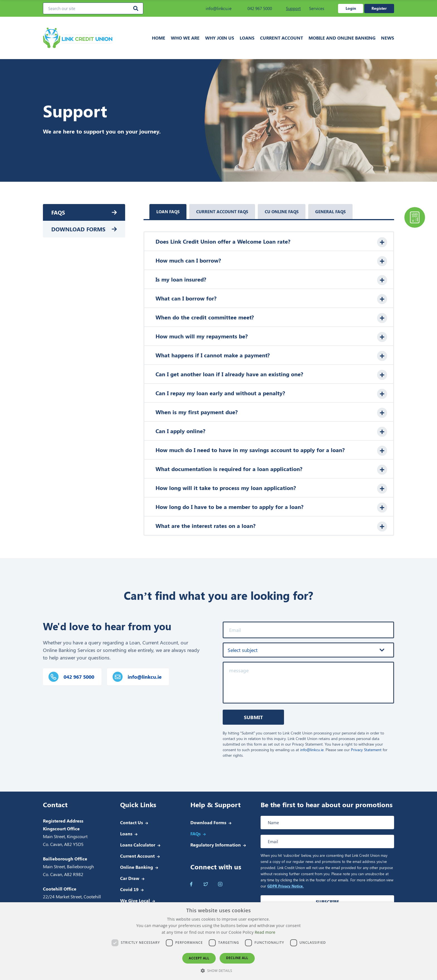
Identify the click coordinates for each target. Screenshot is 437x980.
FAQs (58, 212)
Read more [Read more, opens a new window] (265, 932)
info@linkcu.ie (215, 8)
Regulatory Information (216, 845)
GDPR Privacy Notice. (286, 886)
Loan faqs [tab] (168, 212)
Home (159, 38)
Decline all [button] (237, 958)
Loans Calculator (138, 845)
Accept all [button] (199, 958)
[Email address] (327, 841)
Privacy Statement (366, 750)
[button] (219, 971)
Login (351, 8)
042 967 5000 (256, 8)
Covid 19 (129, 889)
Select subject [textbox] (243, 650)
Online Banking (137, 867)
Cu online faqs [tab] (282, 212)
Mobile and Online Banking (342, 38)
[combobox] (308, 650)
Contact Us (132, 822)
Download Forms (78, 229)
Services (317, 8)
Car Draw (130, 878)
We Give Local (135, 900)
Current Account (281, 38)
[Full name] (327, 823)
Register (379, 8)
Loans (247, 38)
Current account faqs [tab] (222, 212)
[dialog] (219, 941)
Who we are (185, 38)
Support (293, 8)
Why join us (220, 38)
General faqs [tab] (330, 212)
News (388, 38)
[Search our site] (93, 8)
